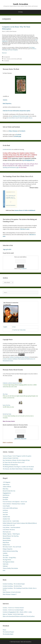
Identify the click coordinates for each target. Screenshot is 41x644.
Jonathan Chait (6, 517)
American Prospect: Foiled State (10, 458)
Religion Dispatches (8, 549)
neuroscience (14, 59)
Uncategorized (7, 57)
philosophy (20, 59)
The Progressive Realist (8, 562)
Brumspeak (5, 497)
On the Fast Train (7, 414)
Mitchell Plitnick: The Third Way (11, 536)
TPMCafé (5, 566)
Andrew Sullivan (7, 487)
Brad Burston (6, 495)
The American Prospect (8, 632)
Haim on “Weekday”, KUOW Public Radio (13, 614)
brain (5, 59)
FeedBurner (24, 269)
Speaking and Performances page (20, 116)
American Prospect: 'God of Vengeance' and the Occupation (17, 456)
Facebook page (17, 136)
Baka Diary (6, 489)
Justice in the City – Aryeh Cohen (11, 521)
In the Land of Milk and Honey (10, 508)
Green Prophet (6, 506)
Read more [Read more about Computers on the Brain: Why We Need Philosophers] (4, 53)
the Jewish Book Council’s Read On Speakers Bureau (20, 118)
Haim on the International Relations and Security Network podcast (19, 616)
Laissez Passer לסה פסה (9, 525)
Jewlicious (5, 510)
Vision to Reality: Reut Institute (10, 568)
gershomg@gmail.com (29, 160)
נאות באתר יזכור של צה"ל (19, 330)
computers (8, 59)
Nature (4, 630)
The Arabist (6, 555)
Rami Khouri (6, 542)
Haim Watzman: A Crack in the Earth (12, 592)
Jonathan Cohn (6, 519)
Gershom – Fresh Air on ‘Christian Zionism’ (13, 608)
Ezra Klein (5, 499)
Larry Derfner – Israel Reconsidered (11, 527)
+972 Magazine (7, 482)
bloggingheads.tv (7, 493)
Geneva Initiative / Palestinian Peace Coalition (14, 504)
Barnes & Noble (23, 210)
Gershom (5, 149)
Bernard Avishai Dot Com (9, 491)
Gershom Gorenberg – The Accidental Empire (14, 584)
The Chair (5, 394)
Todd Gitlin (6, 564)
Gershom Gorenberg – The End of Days (12, 586)
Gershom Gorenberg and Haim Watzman (19, 357)
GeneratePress (28, 642)
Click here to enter (25, 229)
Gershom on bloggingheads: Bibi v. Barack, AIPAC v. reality (17, 612)
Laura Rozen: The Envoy (9, 530)
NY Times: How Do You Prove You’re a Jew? (14, 462)
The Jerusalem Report (8, 634)
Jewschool (5, 512)
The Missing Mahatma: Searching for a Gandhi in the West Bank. (18, 467)
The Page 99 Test (7, 560)
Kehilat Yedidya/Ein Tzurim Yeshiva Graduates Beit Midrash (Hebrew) (20, 523)
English (5, 327)
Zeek (4, 570)
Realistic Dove (6, 545)
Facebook (19, 135)
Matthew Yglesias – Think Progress (11, 534)
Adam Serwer (6, 484)
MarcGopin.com (7, 532)
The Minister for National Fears (10, 465)
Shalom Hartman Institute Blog (10, 551)
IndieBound (32, 210)
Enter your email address (21, 427)
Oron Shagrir (32, 47)
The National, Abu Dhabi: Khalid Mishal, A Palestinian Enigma (18, 469)
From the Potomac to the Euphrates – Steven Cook (15, 502)
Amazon (16, 210)
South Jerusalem (20, 4)
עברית (14, 327)
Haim (10, 149)
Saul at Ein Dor (6, 405)
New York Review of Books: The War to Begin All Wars (16, 460)
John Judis (5, 515)
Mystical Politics (7, 540)
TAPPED (5, 553)
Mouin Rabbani (7, 538)
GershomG (23, 131)
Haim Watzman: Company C (10, 594)
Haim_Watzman (13, 131)
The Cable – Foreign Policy (9, 558)
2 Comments (6, 61)
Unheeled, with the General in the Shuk (12, 383)
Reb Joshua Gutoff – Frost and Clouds (12, 547)
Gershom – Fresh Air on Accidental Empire (13, 610)
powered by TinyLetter (20, 439)
